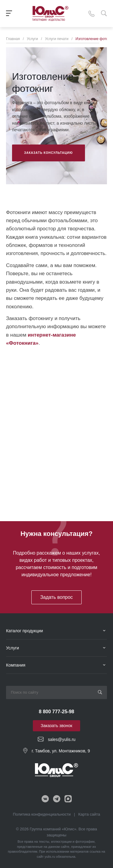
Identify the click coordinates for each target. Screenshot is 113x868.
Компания (16, 665)
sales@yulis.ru (62, 739)
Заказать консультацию (49, 153)
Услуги (13, 648)
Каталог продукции (25, 631)
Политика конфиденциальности (42, 814)
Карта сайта (89, 814)
